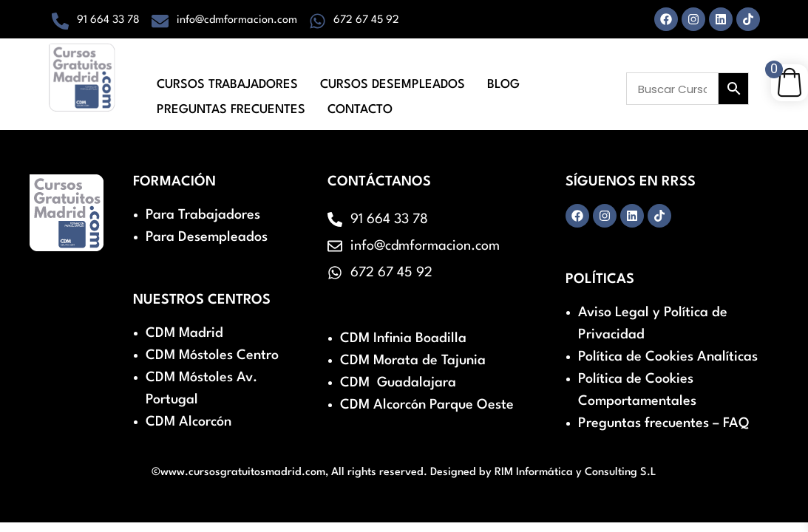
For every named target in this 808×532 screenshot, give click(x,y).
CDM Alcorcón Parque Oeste (427, 405)
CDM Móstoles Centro (212, 355)
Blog (503, 82)
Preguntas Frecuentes (231, 102)
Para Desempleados (207, 237)
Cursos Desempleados (393, 82)
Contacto (360, 102)
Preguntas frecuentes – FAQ (663, 423)
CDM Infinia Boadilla (403, 338)
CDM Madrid (184, 333)
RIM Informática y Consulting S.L (576, 473)
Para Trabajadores (203, 215)
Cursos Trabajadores (227, 82)
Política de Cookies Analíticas (668, 357)
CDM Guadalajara (398, 383)
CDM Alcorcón (189, 422)
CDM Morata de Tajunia (413, 361)
